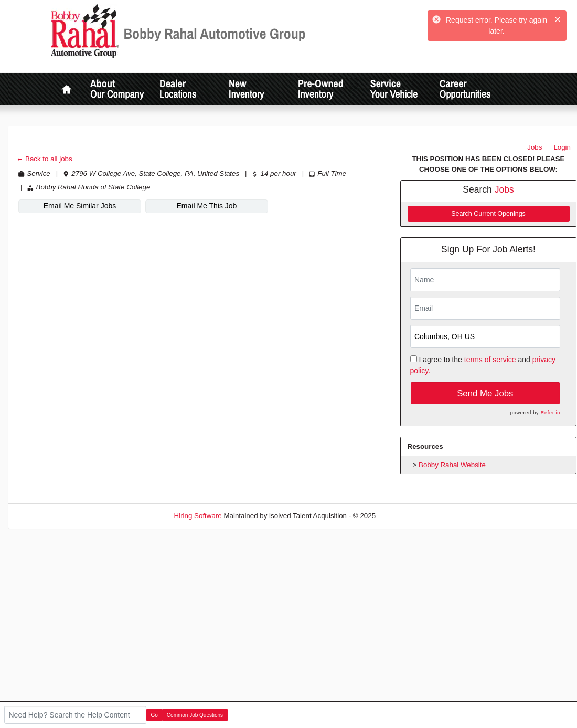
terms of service (490, 360)
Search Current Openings (488, 214)
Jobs (535, 147)
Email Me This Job (207, 206)
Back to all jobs (44, 159)
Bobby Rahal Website (452, 465)
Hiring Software (198, 516)
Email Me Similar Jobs (80, 206)
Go (154, 715)
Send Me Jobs (485, 393)
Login (562, 147)
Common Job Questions (195, 715)
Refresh (407, 516)
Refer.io (551, 413)
